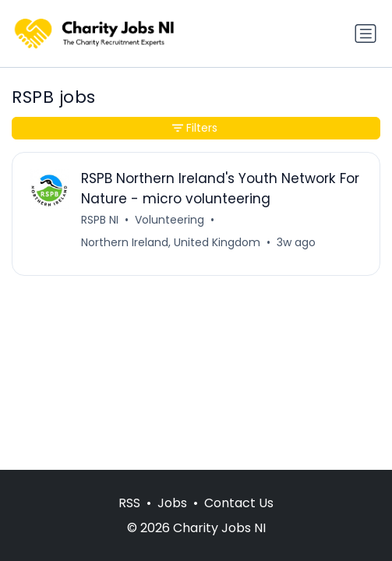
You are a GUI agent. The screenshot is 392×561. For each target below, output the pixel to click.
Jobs (172, 503)
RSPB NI (100, 220)
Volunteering (170, 220)
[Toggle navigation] (366, 34)
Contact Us (239, 503)
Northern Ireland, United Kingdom (171, 242)
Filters (195, 128)
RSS (129, 503)
